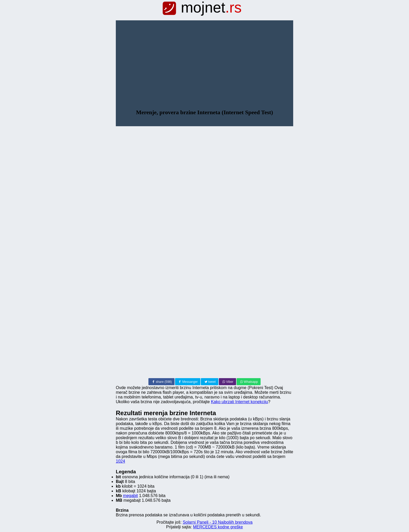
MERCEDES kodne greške (218, 527)
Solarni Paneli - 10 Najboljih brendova (218, 522)
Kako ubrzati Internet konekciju (240, 402)
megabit (131, 496)
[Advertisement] (204, 70)
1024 (121, 461)
